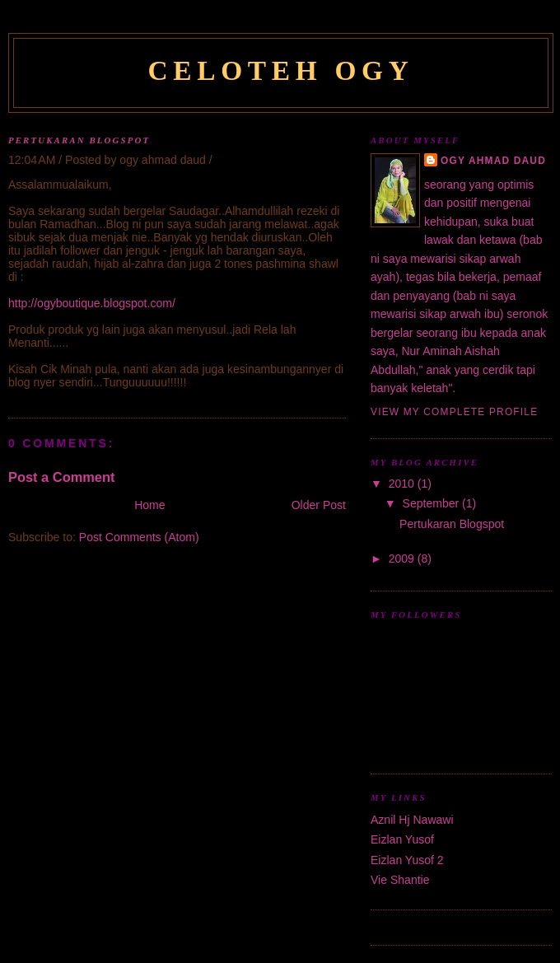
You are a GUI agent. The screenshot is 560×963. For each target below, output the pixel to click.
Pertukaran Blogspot (79, 140)
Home (149, 505)
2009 (403, 559)
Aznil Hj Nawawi (412, 820)
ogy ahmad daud (493, 161)
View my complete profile (454, 412)
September (433, 503)
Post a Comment (61, 477)
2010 (403, 484)
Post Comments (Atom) (139, 537)
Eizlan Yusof (402, 839)
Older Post (319, 505)
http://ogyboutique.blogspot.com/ (92, 303)
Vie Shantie (400, 880)
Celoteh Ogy (280, 70)
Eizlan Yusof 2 (407, 860)
